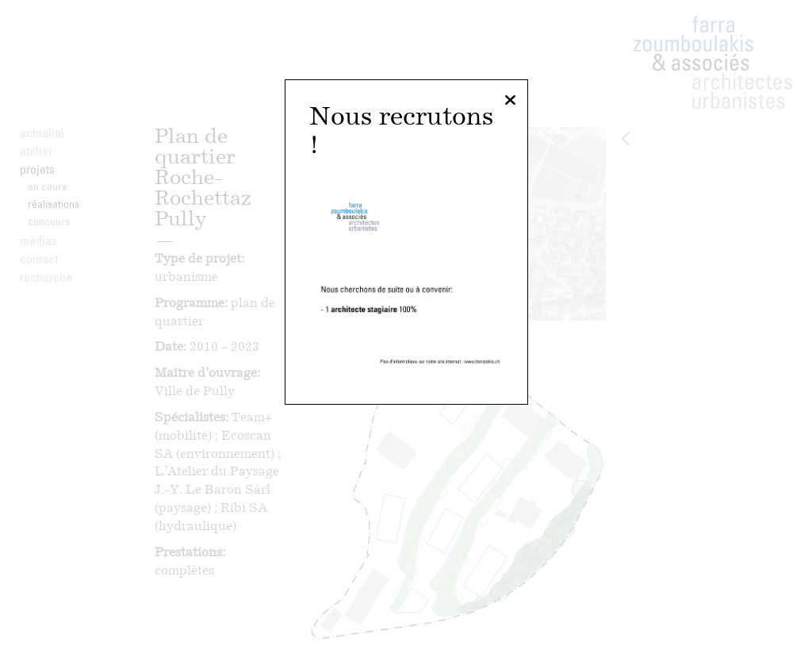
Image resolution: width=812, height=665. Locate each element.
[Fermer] (510, 101)
